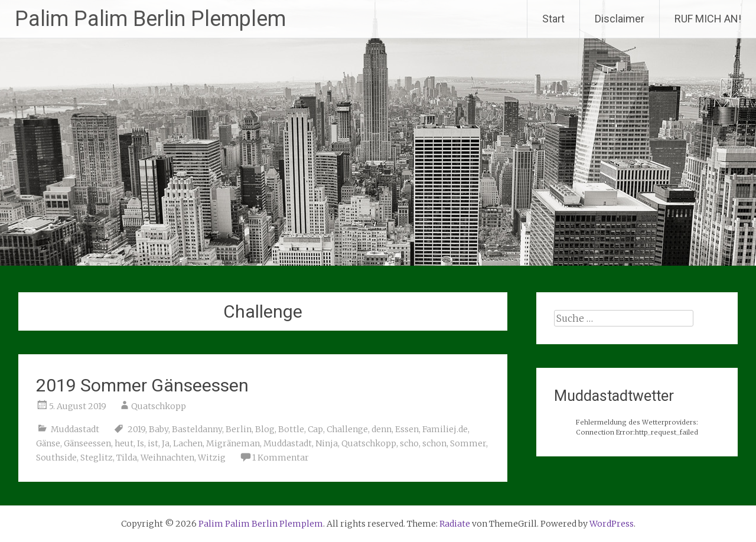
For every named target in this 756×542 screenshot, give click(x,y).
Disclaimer (620, 19)
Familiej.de (445, 429)
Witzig (212, 458)
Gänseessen (87, 443)
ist (153, 443)
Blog (265, 429)
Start (553, 19)
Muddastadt (75, 429)
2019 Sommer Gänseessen (142, 385)
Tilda (127, 458)
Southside (56, 458)
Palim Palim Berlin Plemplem (150, 19)
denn (382, 429)
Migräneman (233, 443)
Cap (315, 429)
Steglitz (97, 458)
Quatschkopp (159, 406)
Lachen (188, 443)
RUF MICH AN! (708, 19)
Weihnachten (167, 458)
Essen (407, 429)
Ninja (327, 443)
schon (434, 443)
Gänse (48, 443)
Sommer (468, 443)
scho (409, 443)
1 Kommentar (281, 458)
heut (124, 443)
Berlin (239, 429)
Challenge (347, 429)
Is (141, 443)
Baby (159, 429)
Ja (166, 443)
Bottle (291, 429)
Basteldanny (197, 429)
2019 (136, 429)
